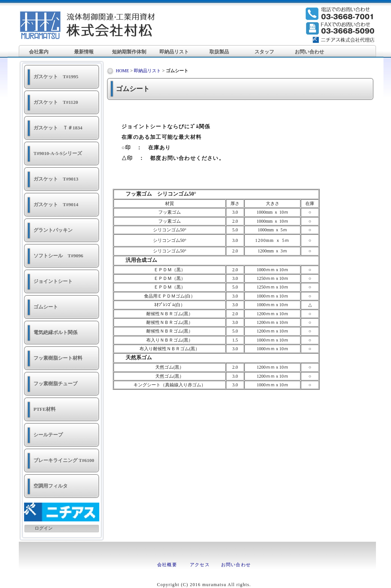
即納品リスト (174, 52)
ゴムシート (46, 307)
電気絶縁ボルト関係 (55, 332)
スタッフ (264, 52)
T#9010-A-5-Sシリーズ (58, 153)
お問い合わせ (309, 52)
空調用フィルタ (51, 486)
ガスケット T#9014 (56, 204)
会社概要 (167, 565)
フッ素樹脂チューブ (55, 384)
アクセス (200, 565)
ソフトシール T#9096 (58, 256)
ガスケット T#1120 (56, 102)
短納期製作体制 (129, 52)
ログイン (44, 528)
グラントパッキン (53, 230)
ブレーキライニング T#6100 (64, 460)
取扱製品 (219, 52)
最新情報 (84, 52)
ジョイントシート (53, 281)
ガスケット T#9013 (56, 179)
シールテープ (48, 435)
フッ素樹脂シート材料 (58, 358)
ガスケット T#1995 (56, 77)
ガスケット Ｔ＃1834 (58, 128)
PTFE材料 (45, 409)
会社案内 (39, 52)
